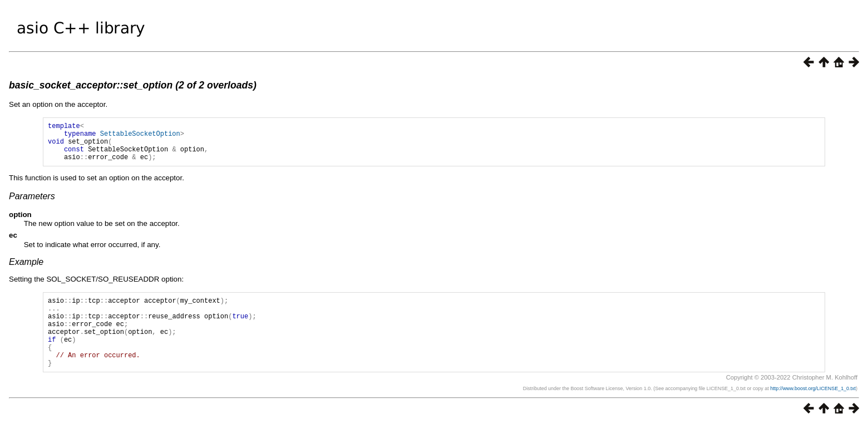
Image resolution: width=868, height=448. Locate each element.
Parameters (32, 205)
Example (26, 270)
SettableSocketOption (140, 137)
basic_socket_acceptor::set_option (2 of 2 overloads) (133, 85)
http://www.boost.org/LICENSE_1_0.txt (813, 412)
